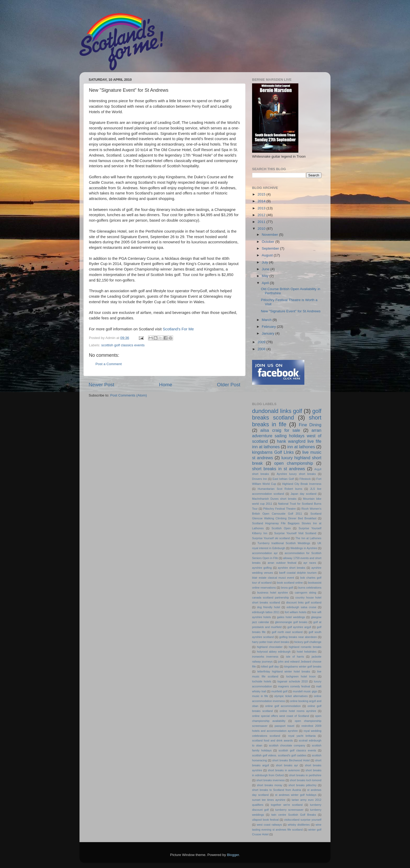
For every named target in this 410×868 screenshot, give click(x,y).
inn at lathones (301, 447)
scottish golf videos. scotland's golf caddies (279, 755)
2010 (262, 229)
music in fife (260, 696)
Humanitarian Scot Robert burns (280, 489)
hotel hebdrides (307, 652)
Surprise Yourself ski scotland (271, 538)
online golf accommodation (283, 706)
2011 (262, 222)
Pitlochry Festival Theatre (280, 509)
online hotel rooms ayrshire (298, 711)
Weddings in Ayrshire (304, 548)
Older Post (229, 385)
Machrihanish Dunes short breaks (274, 499)
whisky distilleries (299, 825)
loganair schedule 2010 (293, 681)
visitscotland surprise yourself (303, 820)
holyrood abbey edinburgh (274, 652)
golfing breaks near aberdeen (298, 637)
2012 (262, 215)
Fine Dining (310, 425)
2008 (262, 349)
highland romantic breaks (305, 647)
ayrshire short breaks (292, 568)
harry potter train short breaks (271, 642)
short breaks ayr (287, 765)
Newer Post (101, 385)
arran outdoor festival (282, 563)
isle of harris (295, 657)
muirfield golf (280, 691)
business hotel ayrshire (273, 593)
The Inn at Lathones (308, 538)
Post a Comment (109, 364)
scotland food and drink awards (272, 740)
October (269, 242)
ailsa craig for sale (280, 430)
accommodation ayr (265, 553)
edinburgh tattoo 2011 (266, 612)
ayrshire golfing (262, 568)
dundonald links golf (277, 411)
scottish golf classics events (123, 345)
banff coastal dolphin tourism (298, 573)
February (269, 327)
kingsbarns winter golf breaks (303, 666)
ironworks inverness (265, 657)
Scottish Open (281, 528)
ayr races (310, 563)
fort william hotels (296, 612)
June (266, 269)
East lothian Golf (283, 479)
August (268, 255)
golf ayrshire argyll (299, 627)
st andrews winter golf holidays (296, 795)
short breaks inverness (271, 780)
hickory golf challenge (308, 642)
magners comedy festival (294, 686)
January (269, 333)
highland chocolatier (270, 647)
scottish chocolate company (287, 745)
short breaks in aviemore (284, 770)
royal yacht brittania (302, 736)
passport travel (284, 726)
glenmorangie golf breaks (291, 622)
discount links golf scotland (304, 602)
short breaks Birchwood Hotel (291, 760)
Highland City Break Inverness (302, 484)
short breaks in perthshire (305, 775)
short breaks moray (270, 785)
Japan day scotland (303, 494)
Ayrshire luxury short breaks (296, 474)
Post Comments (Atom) (129, 395)
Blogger (233, 855)
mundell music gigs (305, 691)
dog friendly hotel (269, 607)
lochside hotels (262, 681)
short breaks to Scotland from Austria (277, 790)
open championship (294, 463)
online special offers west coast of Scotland (281, 716)
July (265, 262)
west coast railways (269, 825)
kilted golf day (270, 666)
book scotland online (290, 583)
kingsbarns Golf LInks (273, 452)
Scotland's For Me (178, 329)
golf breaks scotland (287, 414)
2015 (262, 194)
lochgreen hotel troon (301, 676)
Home (166, 385)
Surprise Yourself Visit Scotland (295, 533)
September (271, 248)
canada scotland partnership (271, 597)
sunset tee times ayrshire (269, 800)
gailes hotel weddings (291, 617)
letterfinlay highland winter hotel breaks (284, 671)
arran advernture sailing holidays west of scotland (287, 436)
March (267, 320)
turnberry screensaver (289, 810)
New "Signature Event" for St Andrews (291, 311)
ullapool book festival (265, 820)
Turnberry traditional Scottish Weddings (284, 543)
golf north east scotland (287, 632)
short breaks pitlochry (302, 785)
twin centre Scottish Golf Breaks (294, 815)
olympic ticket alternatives (291, 696)
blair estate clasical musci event (273, 578)
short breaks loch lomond (306, 780)
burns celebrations (310, 588)
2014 (262, 201)
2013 (262, 208)
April (266, 283)
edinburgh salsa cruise (301, 607)
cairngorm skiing (305, 593)
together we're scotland (287, 805)
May (266, 276)
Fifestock (305, 479)
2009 (262, 342)
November (270, 235)
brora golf (287, 588)
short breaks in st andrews (278, 469)
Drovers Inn (260, 479)
